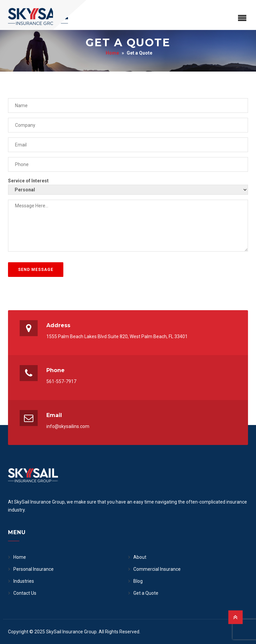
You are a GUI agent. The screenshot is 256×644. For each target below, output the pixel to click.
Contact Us (25, 593)
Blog (138, 581)
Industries (24, 581)
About (140, 557)
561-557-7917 (61, 381)
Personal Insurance (33, 569)
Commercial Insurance (157, 569)
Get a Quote (146, 593)
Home (112, 53)
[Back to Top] (235, 617)
